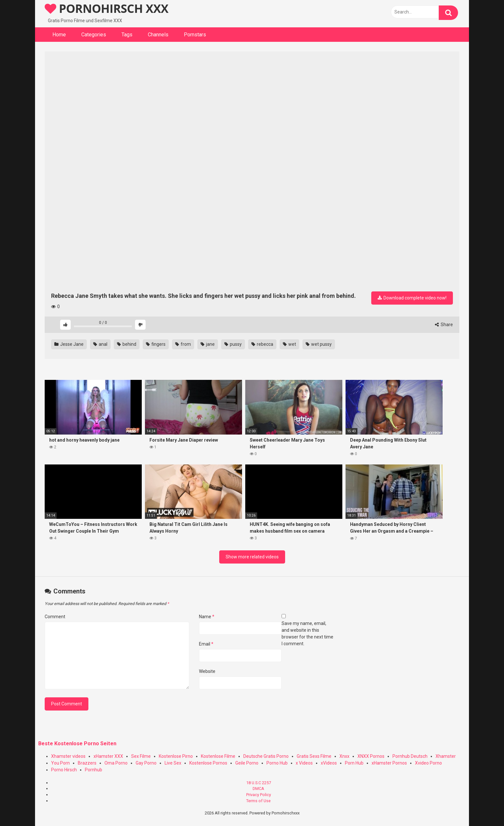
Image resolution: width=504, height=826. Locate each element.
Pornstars (195, 35)
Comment (55, 617)
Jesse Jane (69, 344)
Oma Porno (116, 763)
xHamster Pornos (389, 763)
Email (206, 644)
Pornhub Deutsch (410, 756)
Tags (127, 35)
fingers (156, 344)
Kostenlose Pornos (208, 763)
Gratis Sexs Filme (314, 756)
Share (444, 325)
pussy (233, 344)
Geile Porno (247, 763)
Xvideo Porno (428, 763)
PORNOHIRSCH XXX (107, 9)
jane (208, 344)
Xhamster (446, 756)
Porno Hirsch (64, 770)
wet (289, 344)
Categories (94, 35)
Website (207, 671)
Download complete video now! (412, 298)
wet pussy (319, 344)
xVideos (329, 763)
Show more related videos (252, 557)
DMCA (258, 789)
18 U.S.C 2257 (259, 783)
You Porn (60, 763)
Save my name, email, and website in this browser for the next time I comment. (307, 633)
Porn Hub (354, 763)
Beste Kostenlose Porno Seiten (77, 743)
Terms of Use (258, 801)
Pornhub (94, 770)
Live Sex (173, 763)
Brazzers (87, 763)
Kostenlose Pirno (176, 756)
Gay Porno (146, 763)
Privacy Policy (259, 795)
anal (100, 344)
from (183, 344)
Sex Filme (141, 756)
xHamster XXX (108, 756)
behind (127, 344)
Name (207, 617)
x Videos (304, 763)
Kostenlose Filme (218, 756)
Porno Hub (277, 763)
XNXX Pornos (371, 756)
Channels (158, 35)
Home (59, 35)
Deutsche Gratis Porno (266, 756)
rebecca (262, 344)
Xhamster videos (68, 756)
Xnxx (344, 756)
